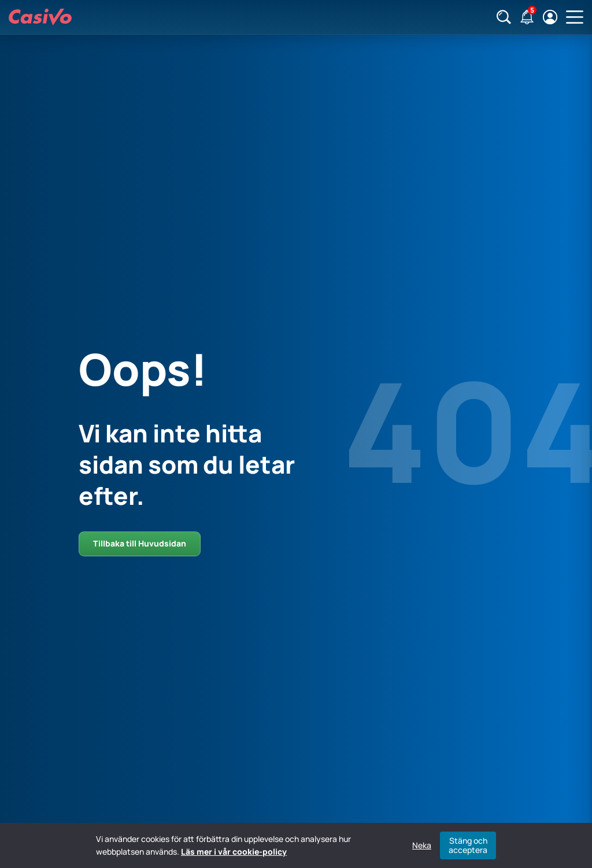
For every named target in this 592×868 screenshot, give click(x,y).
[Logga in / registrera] (550, 17)
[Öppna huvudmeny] (575, 17)
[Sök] (504, 17)
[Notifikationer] (527, 17)
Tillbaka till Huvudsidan (140, 543)
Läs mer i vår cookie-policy (234, 852)
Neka (422, 845)
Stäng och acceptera (468, 845)
